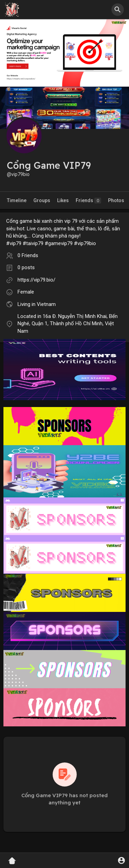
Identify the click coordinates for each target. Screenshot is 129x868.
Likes (63, 200)
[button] (118, 10)
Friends (88, 201)
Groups (42, 200)
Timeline (17, 200)
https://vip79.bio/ (36, 280)
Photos (116, 200)
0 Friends (28, 255)
